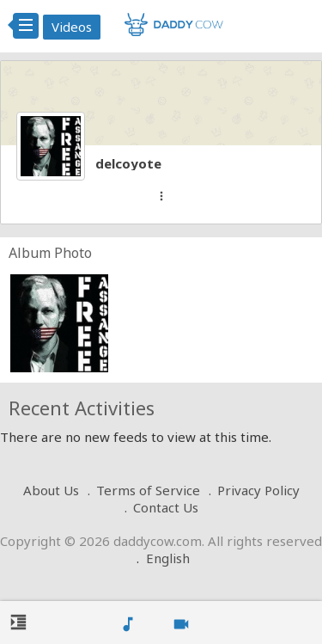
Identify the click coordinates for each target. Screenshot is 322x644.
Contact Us (166, 507)
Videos (72, 27)
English (168, 558)
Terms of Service (148, 490)
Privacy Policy (258, 490)
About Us (51, 490)
